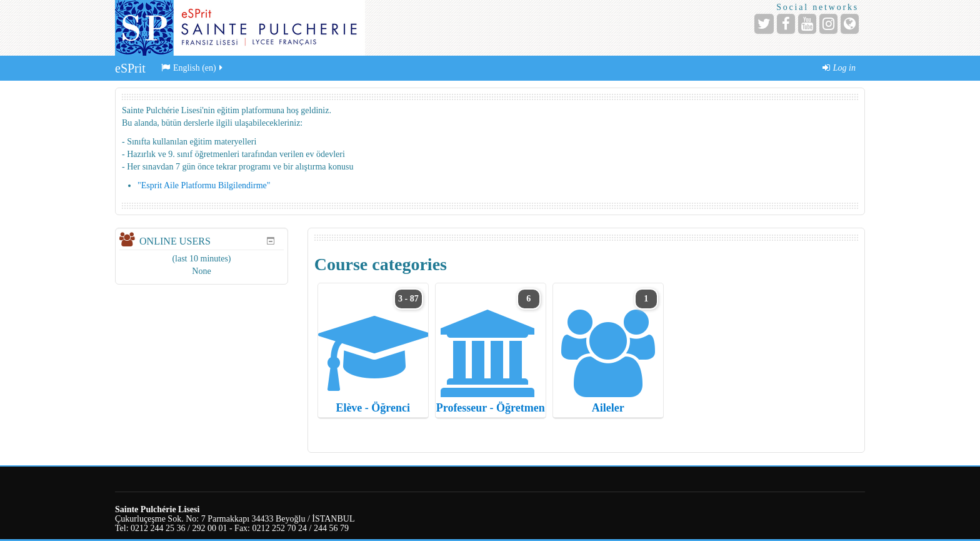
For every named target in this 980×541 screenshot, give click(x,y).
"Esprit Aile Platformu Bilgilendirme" (204, 185)
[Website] (850, 24)
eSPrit (130, 68)
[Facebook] (786, 24)
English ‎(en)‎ (193, 68)
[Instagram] (828, 24)
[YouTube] (807, 24)
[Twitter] (764, 24)
